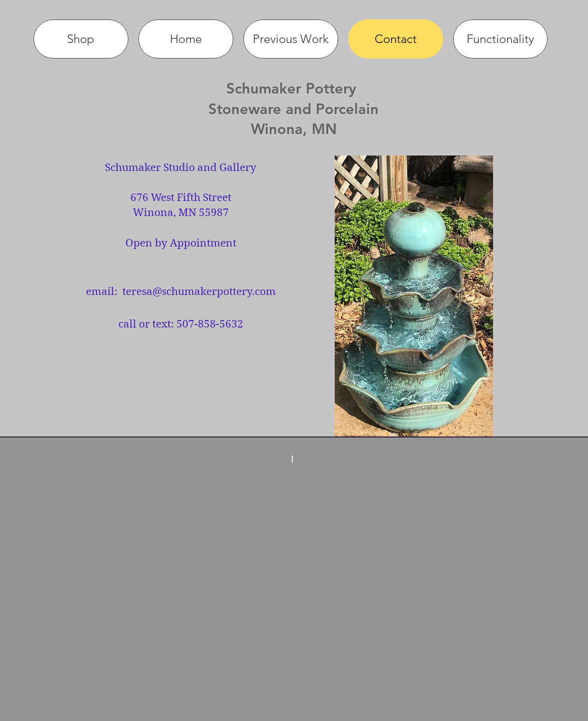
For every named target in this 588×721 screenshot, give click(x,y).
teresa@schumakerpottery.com (199, 291)
